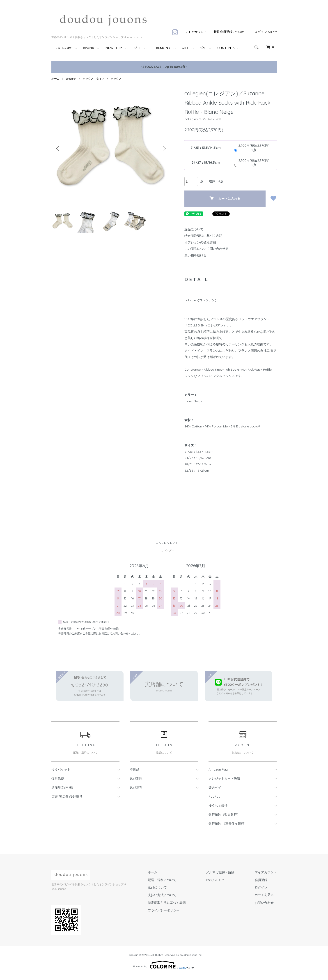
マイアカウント (196, 32)
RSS (209, 880)
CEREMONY (162, 48)
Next (164, 149)
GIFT (185, 48)
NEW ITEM (114, 48)
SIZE (203, 48)
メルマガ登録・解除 (220, 872)
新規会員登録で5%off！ (231, 32)
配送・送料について (162, 880)
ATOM (220, 880)
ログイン (261, 887)
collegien (71, 79)
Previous (58, 149)
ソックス (116, 79)
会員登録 (261, 880)
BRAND (89, 48)
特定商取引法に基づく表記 (203, 236)
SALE (138, 48)
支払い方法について (162, 895)
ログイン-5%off (266, 32)
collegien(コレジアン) (200, 300)
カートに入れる (225, 198)
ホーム (55, 79)
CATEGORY (64, 48)
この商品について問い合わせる (206, 249)
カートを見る (264, 895)
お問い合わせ (264, 903)
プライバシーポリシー (164, 910)
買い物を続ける (195, 255)
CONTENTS (226, 48)
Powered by (164, 965)
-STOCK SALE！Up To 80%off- (164, 67)
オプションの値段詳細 (200, 242)
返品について (194, 229)
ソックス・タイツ (94, 79)
